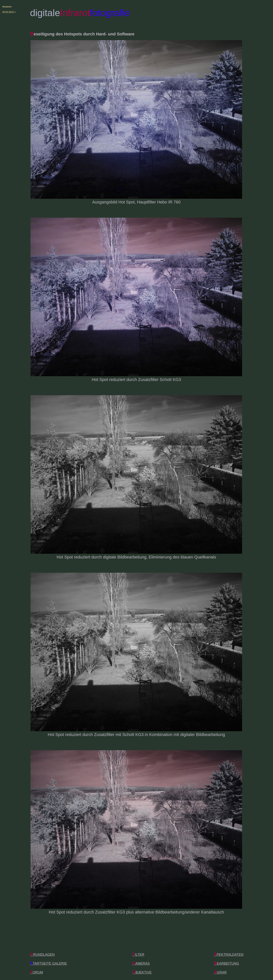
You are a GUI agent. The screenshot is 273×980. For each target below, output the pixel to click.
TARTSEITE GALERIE (48, 964)
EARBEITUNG (226, 964)
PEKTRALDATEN (229, 955)
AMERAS (141, 964)
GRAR (220, 972)
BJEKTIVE (142, 972)
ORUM (36, 972)
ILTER (138, 955)
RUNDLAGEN (42, 955)
